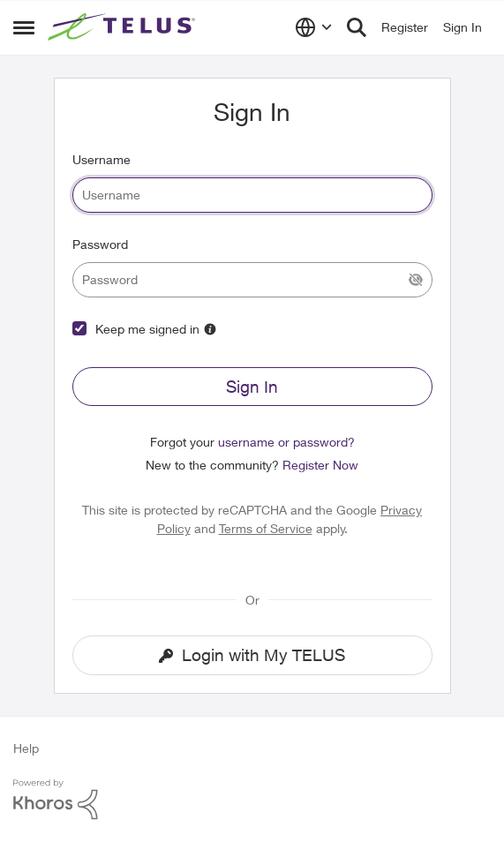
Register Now (320, 465)
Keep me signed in (147, 329)
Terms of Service (266, 528)
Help (26, 748)
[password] (252, 280)
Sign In (252, 387)
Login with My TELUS (252, 655)
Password (100, 244)
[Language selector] (314, 27)
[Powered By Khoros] (252, 800)
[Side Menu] (24, 27)
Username (102, 159)
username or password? (286, 442)
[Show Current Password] (416, 280)
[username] (252, 195)
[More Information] (210, 329)
